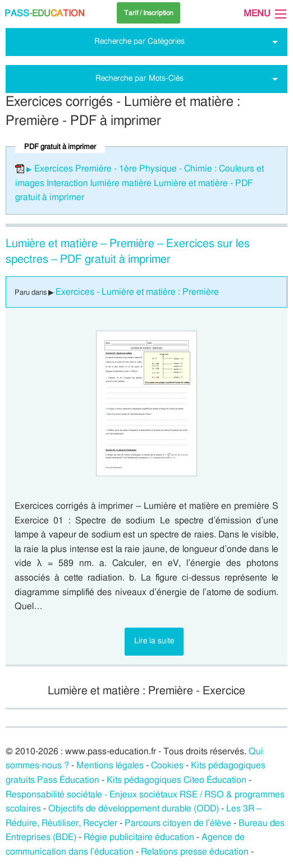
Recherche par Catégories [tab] (139, 41)
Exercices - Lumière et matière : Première (137, 292)
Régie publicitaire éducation (139, 837)
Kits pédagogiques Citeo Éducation (177, 780)
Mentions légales (110, 765)
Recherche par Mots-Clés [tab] (139, 78)
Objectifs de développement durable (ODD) (134, 809)
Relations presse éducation (195, 852)
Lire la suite (154, 641)
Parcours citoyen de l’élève (178, 823)
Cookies (167, 765)
